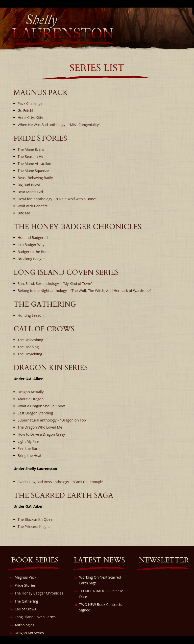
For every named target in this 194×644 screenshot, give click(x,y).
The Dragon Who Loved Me (40, 427)
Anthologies (24, 625)
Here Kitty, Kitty (30, 118)
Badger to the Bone (34, 252)
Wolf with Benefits (33, 206)
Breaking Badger (31, 259)
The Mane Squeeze (33, 171)
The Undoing (28, 347)
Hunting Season (31, 315)
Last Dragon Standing (35, 413)
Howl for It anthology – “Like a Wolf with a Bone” (57, 199)
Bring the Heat (30, 455)
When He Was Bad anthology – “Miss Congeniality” (59, 125)
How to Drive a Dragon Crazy (41, 434)
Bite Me (24, 213)
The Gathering (26, 601)
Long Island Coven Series (35, 617)
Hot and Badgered (33, 238)
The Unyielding (30, 354)
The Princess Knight (34, 526)
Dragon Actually (31, 392)
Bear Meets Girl (30, 192)
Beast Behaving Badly (35, 178)
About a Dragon (31, 399)
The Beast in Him (32, 156)
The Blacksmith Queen (36, 519)
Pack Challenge (30, 103)
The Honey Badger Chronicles (39, 593)
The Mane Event (31, 149)
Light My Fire (28, 441)
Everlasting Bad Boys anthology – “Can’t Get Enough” (61, 482)
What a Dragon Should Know (41, 406)
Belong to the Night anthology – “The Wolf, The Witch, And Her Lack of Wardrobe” (84, 291)
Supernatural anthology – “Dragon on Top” (52, 420)
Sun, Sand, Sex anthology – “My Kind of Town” (55, 283)
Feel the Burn (29, 448)
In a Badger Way (31, 245)
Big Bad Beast (29, 185)
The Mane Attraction (34, 164)
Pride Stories (25, 585)
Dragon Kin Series (29, 633)
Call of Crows (25, 609)
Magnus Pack (26, 577)
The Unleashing (30, 340)
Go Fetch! (25, 110)
